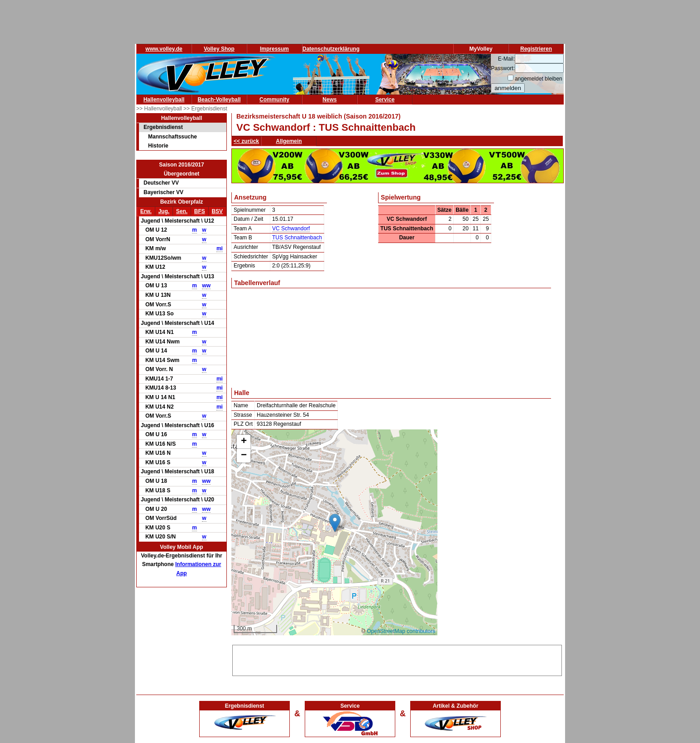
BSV (217, 211)
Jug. (164, 211)
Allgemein (289, 141)
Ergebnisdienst (163, 127)
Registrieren (536, 49)
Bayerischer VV (163, 192)
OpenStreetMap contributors (401, 631)
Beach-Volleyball (219, 100)
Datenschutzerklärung (331, 49)
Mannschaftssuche (173, 137)
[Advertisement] (397, 659)
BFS (200, 211)
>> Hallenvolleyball (160, 109)
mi (220, 248)
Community (274, 100)
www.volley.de (164, 49)
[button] (335, 523)
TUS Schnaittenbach (297, 238)
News (329, 100)
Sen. (182, 211)
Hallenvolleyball (164, 100)
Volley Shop (219, 49)
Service (385, 100)
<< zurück (246, 141)
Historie (158, 146)
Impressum (274, 49)
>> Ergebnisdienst (205, 109)
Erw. (146, 211)
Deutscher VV (161, 183)
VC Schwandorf (291, 229)
